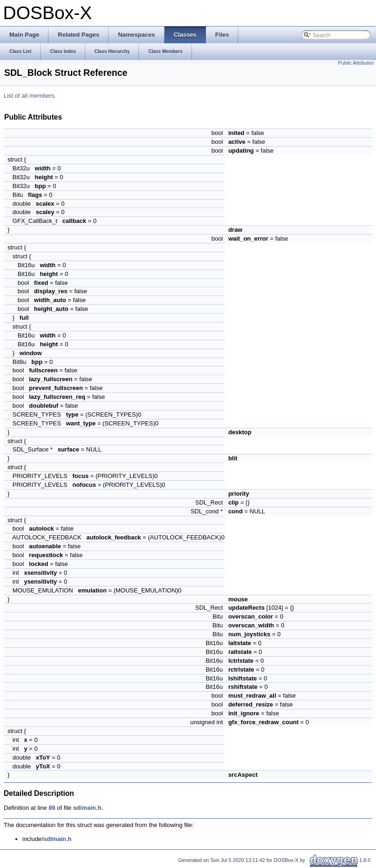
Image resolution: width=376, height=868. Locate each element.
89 (52, 808)
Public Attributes (356, 63)
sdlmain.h (87, 808)
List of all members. (30, 96)
